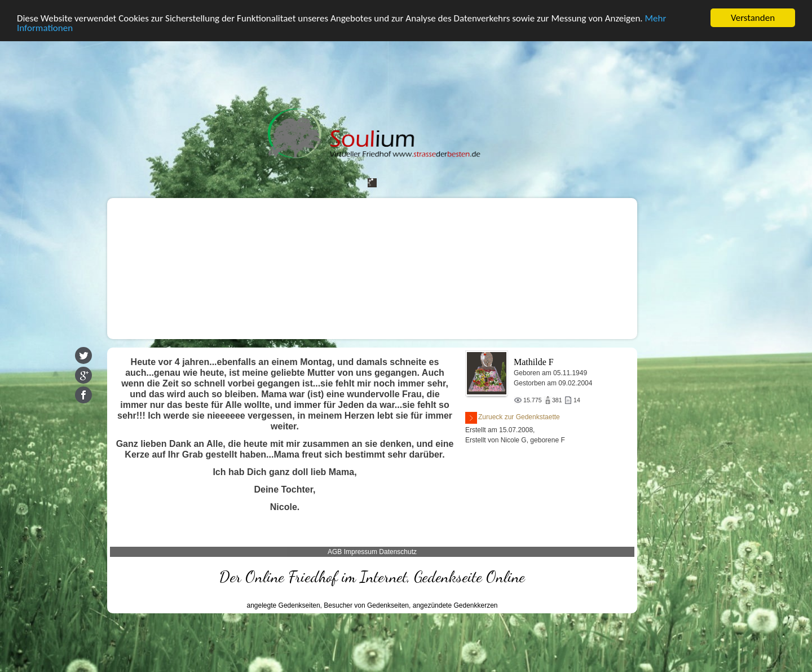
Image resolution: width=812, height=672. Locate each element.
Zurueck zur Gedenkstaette (513, 418)
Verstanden (753, 18)
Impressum (361, 552)
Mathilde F (534, 362)
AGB (335, 552)
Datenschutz (398, 552)
